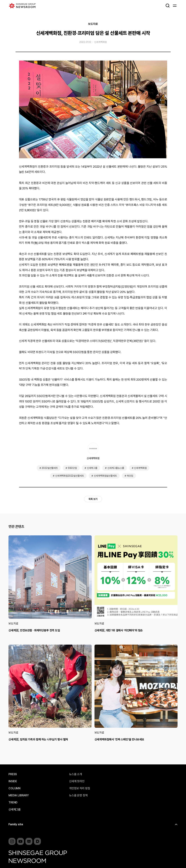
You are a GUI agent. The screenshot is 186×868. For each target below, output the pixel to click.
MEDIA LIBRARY (19, 795)
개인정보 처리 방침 (80, 788)
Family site (16, 824)
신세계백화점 (100, 42)
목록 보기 (93, 499)
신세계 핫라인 (77, 781)
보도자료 (93, 24)
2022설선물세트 (50, 468)
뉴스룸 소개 (76, 774)
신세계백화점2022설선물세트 (70, 476)
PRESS (13, 774)
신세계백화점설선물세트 (105, 476)
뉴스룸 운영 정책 (78, 795)
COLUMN (14, 788)
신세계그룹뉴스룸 (116, 468)
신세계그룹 (92, 468)
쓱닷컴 (130, 476)
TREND (13, 803)
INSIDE (13, 781)
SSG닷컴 (72, 468)
